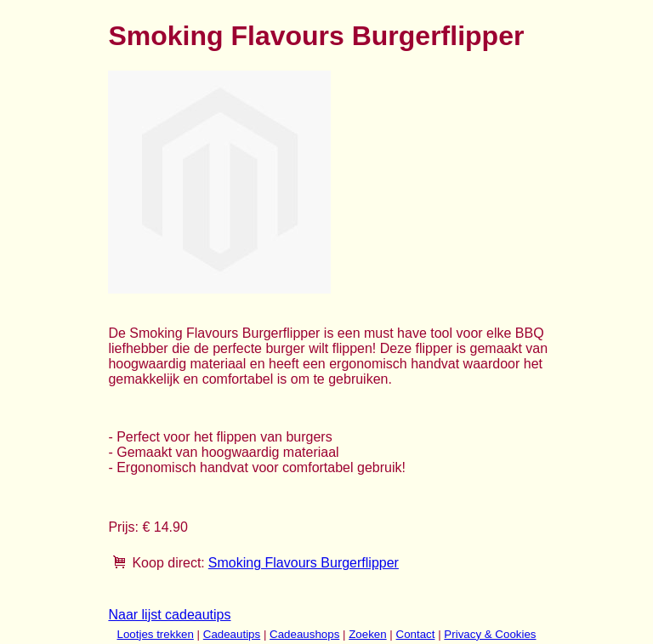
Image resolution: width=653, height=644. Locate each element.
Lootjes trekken (155, 634)
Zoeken (367, 634)
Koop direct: (168, 563)
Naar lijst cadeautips (169, 615)
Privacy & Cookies (490, 634)
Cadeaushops (304, 634)
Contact (416, 634)
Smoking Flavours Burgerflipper (304, 563)
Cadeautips (232, 634)
